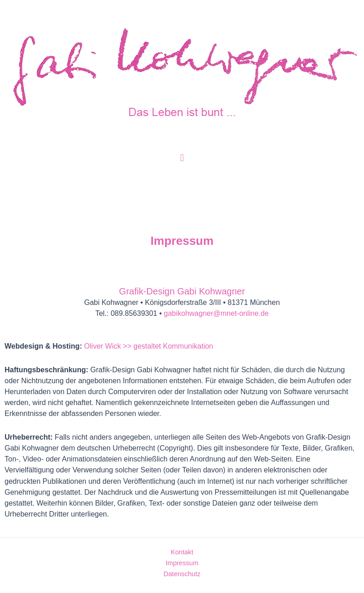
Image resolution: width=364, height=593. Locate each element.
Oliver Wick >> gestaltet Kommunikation (149, 346)
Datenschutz (182, 574)
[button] (182, 158)
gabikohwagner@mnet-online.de (216, 313)
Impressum (182, 563)
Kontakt (182, 552)
